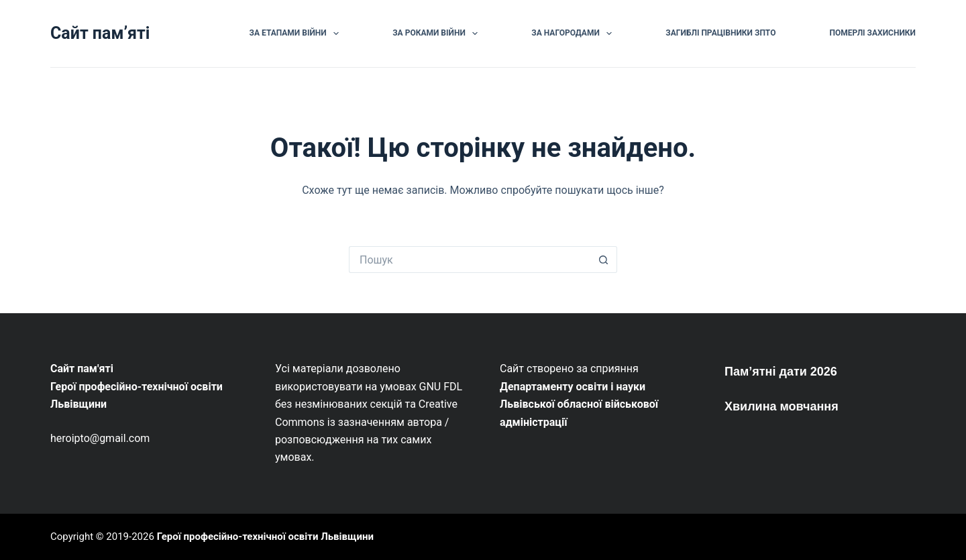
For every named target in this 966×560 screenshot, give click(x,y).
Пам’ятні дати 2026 (781, 372)
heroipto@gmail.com (100, 438)
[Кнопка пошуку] (604, 260)
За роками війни (438, 34)
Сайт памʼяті (100, 33)
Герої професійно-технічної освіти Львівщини (265, 537)
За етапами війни (297, 34)
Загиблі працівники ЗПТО (720, 33)
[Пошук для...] (470, 260)
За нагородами (574, 34)
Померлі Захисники (873, 33)
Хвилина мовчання (782, 406)
